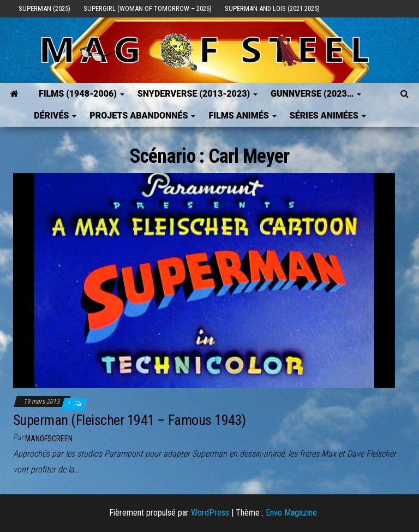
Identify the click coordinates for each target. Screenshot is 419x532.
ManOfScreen (49, 439)
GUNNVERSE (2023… (316, 94)
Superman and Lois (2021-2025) (272, 8)
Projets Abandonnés (142, 116)
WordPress (210, 513)
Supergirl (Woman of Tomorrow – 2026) (148, 8)
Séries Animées (328, 116)
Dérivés (55, 116)
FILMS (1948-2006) (82, 94)
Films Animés (242, 116)
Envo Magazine (291, 513)
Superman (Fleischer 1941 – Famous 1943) (130, 420)
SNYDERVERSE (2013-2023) (197, 94)
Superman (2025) (44, 8)
